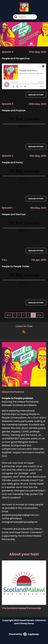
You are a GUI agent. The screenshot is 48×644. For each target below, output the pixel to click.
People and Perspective (16, 58)
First (9, 315)
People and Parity (12, 162)
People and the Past (14, 214)
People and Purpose (14, 110)
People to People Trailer (16, 266)
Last (39, 315)
